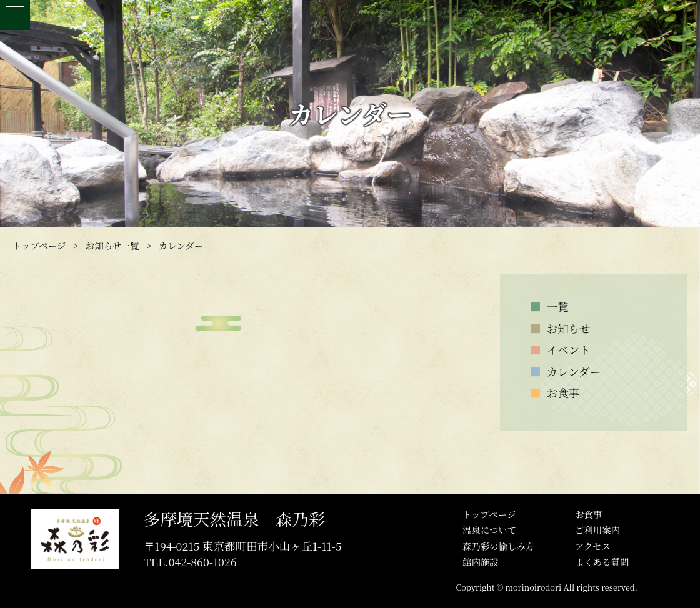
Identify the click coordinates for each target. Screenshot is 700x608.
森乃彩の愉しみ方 (498, 546)
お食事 (588, 514)
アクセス (593, 546)
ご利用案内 (597, 530)
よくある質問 (602, 561)
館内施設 (481, 561)
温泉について (489, 530)
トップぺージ (489, 514)
